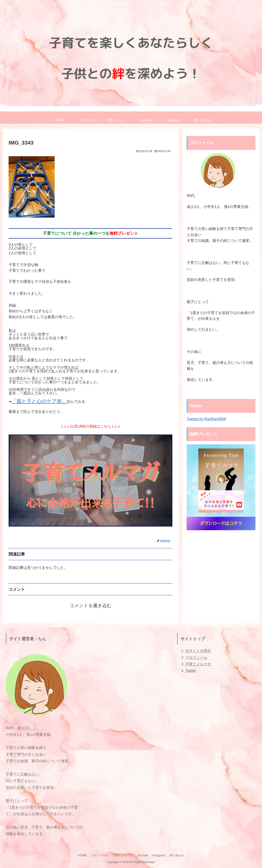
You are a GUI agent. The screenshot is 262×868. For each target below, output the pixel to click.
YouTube (143, 855)
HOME (82, 855)
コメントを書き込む (91, 606)
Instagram (159, 855)
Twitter (191, 671)
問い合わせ (177, 855)
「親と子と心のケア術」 (39, 401)
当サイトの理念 (198, 651)
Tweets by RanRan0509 (206, 419)
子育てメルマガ (198, 664)
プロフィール (196, 658)
